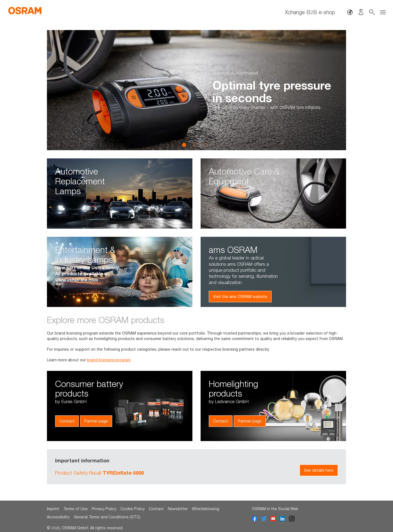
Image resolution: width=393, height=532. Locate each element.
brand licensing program (109, 360)
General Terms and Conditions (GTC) (107, 517)
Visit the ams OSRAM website (240, 296)
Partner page (96, 421)
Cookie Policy (133, 509)
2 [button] (195, 145)
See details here (319, 470)
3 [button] (206, 145)
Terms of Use (75, 509)
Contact (67, 421)
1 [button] (184, 145)
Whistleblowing (206, 509)
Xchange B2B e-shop (310, 12)
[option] (196, 90)
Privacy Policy (104, 509)
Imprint (53, 509)
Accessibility (58, 517)
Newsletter (178, 509)
